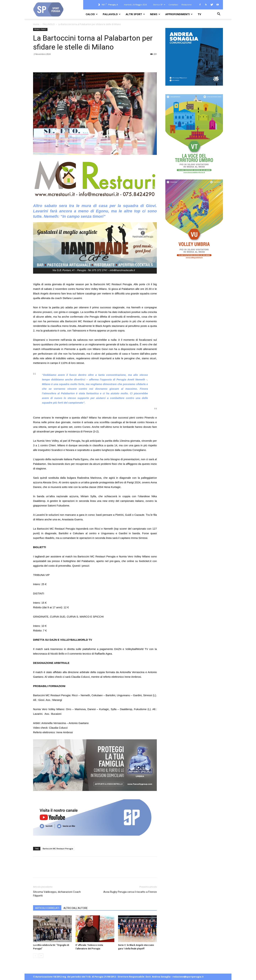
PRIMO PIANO (40, 29)
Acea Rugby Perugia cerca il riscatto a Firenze (130, 892)
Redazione (187, 5)
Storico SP (159, 5)
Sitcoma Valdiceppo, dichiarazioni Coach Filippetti (57, 894)
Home (36, 24)
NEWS (155, 14)
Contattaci (173, 5)
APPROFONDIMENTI (179, 14)
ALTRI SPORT (135, 14)
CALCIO (92, 14)
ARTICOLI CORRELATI (47, 908)
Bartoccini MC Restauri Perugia (58, 849)
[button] (219, 14)
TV (199, 14)
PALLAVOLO (112, 14)
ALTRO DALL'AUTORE (76, 908)
